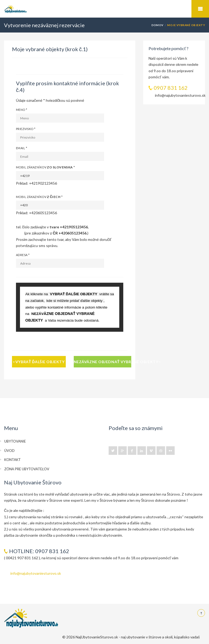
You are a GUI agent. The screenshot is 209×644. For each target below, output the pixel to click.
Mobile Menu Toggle (200, 9)
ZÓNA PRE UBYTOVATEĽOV (27, 469)
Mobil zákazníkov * (46, 167)
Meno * (22, 110)
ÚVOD (9, 451)
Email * (22, 148)
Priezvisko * (26, 129)
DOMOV (157, 25)
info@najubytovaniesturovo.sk (36, 573)
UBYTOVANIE (15, 441)
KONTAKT (13, 460)
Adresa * (23, 255)
